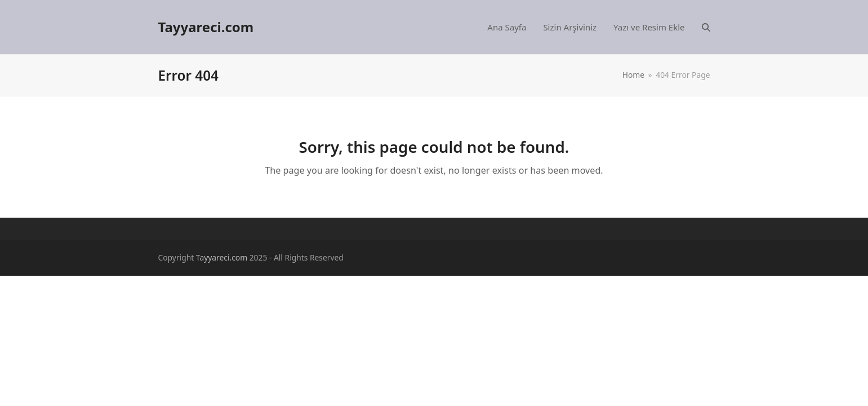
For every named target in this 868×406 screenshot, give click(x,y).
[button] (706, 27)
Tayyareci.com (206, 27)
